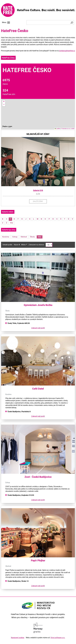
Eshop (15, 237)
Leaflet (57, 129)
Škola (32, 237)
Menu (6, 23)
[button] (4, 102)
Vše (12, 223)
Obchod (24, 237)
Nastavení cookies (18, 638)
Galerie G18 (38, 190)
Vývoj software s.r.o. (58, 638)
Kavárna (6, 237)
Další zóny (38, 201)
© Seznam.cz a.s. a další (68, 129)
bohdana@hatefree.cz (67, 51)
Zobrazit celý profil (38, 328)
